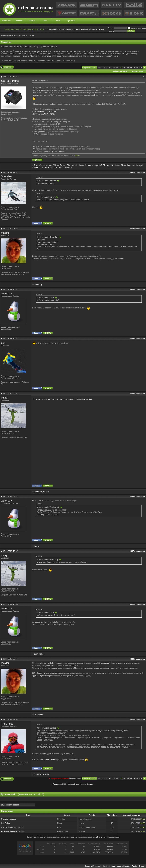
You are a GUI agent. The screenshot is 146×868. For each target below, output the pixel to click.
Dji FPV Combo (57, 151)
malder (5, 233)
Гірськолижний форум (55, 29)
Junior (81, 165)
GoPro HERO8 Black (49, 111)
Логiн (110, 28)
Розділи (32, 21)
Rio (68, 165)
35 (114, 68)
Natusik (74, 165)
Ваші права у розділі (10, 805)
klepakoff (98, 165)
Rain (36, 165)
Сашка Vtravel (46, 165)
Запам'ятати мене (137, 28)
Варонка (131, 165)
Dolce (60, 168)
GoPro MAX (49, 114)
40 (131, 68)
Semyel (140, 165)
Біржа (58, 21)
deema (117, 165)
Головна (20, 21)
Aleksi (124, 165)
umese (35, 168)
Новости (70, 29)
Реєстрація (7, 21)
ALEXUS (68, 168)
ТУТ (46, 141)
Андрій (110, 165)
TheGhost (38, 715)
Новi (79, 779)
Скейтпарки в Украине (14, 827)
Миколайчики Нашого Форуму (80, 784)
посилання (140, 172)
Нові (45, 21)
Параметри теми (119, 71)
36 (117, 68)
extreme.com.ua (102, 837)
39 (128, 68)
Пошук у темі (137, 71)
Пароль (111, 31)
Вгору (141, 866)
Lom (4, 343)
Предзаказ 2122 (60, 784)
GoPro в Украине (97, 29)
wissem (53, 168)
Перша (101, 68)
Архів (134, 866)
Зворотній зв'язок (93, 866)
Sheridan (6, 177)
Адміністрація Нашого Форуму (116, 866)
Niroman (89, 165)
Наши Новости (82, 29)
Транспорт (71, 21)
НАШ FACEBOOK (31, 29)
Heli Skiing (5, 823)
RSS (42, 29)
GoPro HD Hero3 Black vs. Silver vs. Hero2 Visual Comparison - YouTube (63, 399)
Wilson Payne (59, 165)
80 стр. (139, 68)
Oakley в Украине (8, 819)
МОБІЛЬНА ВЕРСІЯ (13, 29)
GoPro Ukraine (10, 81)
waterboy (38, 285)
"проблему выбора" (52, 759)
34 (110, 68)
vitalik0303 (44, 168)
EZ (104, 165)
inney (4, 398)
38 (124, 68)
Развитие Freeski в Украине (13, 831)
